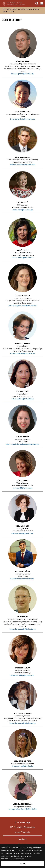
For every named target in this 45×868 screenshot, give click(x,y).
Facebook (22, 839)
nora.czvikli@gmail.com (22, 488)
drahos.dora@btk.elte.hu (22, 766)
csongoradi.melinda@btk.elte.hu (23, 809)
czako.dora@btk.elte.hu (23, 210)
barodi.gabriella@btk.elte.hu (23, 353)
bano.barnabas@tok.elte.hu (22, 579)
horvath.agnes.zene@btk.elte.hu (22, 305)
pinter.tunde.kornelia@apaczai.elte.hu (22, 444)
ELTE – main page (22, 822)
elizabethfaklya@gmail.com (22, 675)
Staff (12, 11)
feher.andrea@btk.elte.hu (23, 399)
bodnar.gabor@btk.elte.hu (22, 74)
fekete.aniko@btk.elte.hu (23, 258)
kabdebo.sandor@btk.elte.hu (23, 164)
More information (16, 859)
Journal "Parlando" (23, 832)
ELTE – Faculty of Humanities (23, 827)
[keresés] (37, 3)
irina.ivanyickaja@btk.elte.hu (23, 119)
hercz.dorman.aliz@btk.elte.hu (22, 629)
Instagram (22, 844)
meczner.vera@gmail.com (23, 533)
